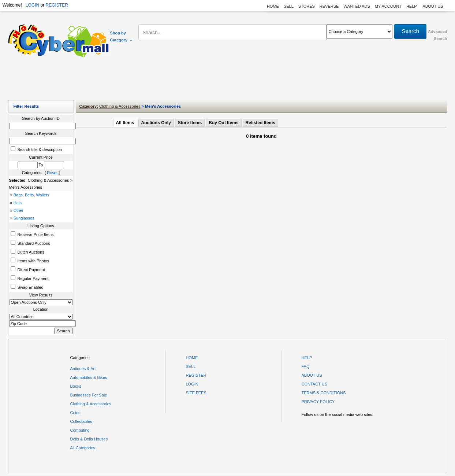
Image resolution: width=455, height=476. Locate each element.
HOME (273, 6)
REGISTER (57, 5)
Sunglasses (24, 218)
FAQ (306, 366)
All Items (125, 123)
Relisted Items (260, 123)
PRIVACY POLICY (318, 402)
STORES (307, 6)
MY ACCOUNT (388, 6)
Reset (52, 173)
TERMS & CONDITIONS (324, 393)
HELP (412, 6)
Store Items (190, 123)
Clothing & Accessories (120, 106)
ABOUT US (433, 6)
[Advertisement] (228, 81)
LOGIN (32, 5)
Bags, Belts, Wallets (31, 195)
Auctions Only (156, 123)
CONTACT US (315, 384)
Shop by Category (122, 36)
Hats (18, 203)
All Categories (83, 448)
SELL (289, 6)
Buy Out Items (223, 123)
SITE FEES (196, 393)
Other (19, 210)
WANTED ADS (357, 6)
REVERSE (329, 6)
